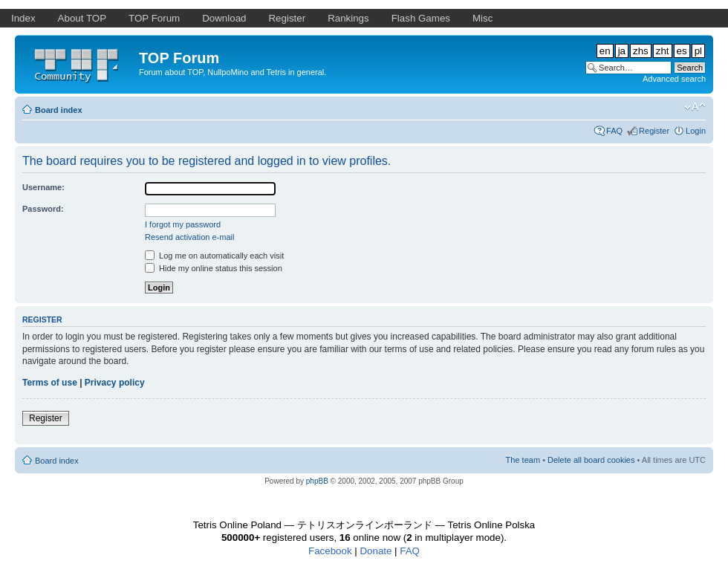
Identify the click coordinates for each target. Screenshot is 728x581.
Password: (43, 209)
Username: (43, 187)
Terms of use (50, 383)
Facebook (330, 551)
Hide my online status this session (214, 268)
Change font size (695, 107)
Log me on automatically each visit (214, 256)
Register (654, 131)
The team (523, 460)
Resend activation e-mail (189, 237)
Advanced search (674, 79)
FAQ (614, 131)
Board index (59, 110)
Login (696, 131)
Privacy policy (115, 383)
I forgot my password (183, 224)
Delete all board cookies (591, 460)
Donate (376, 551)
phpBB (317, 481)
